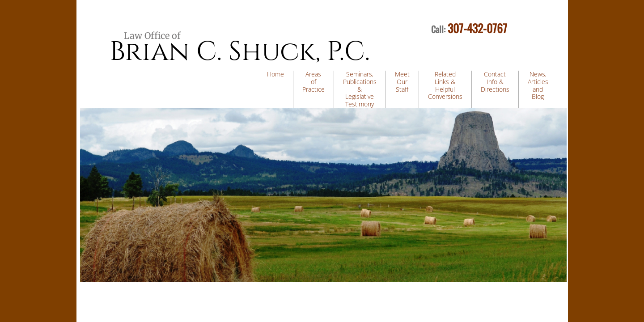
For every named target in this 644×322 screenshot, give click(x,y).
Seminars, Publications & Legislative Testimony (360, 89)
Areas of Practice (314, 82)
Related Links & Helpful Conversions (445, 85)
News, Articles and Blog (538, 85)
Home (275, 74)
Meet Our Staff (402, 82)
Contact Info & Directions (495, 82)
